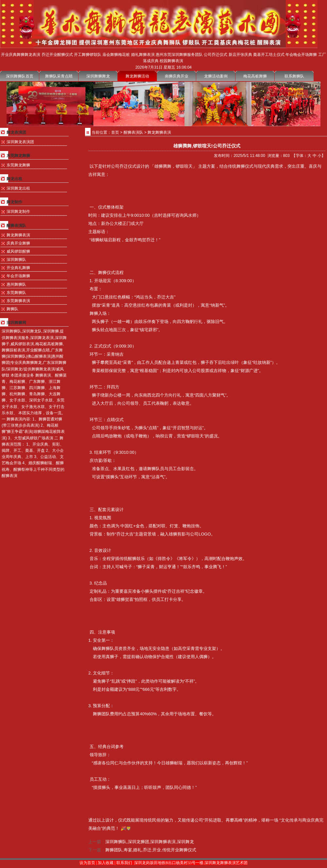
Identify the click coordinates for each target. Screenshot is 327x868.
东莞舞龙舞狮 (18, 165)
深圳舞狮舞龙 (98, 76)
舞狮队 (12, 309)
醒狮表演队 (133, 132)
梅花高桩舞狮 (255, 76)
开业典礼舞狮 (18, 268)
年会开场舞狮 (18, 276)
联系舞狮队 (294, 76)
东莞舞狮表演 (18, 301)
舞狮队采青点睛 (59, 76)
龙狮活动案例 (216, 76)
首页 (115, 132)
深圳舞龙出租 (18, 188)
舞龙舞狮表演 (18, 235)
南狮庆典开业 (177, 76)
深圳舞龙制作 (18, 212)
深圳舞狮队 (16, 260)
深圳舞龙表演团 (20, 142)
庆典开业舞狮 (18, 243)
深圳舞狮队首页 (20, 76)
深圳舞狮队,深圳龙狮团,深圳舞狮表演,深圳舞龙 (150, 842)
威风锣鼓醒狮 (18, 251)
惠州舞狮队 (16, 284)
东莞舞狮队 (16, 293)
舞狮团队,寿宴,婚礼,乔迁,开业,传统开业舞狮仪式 (151, 850)
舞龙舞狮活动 (137, 76)
